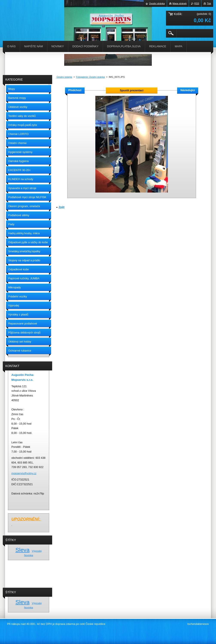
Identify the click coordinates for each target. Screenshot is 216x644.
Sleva (23, 550)
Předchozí (75, 90)
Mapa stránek (179, 3)
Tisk (209, 3)
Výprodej (37, 551)
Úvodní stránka (64, 77)
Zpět (62, 207)
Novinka (29, 555)
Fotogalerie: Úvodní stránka (91, 77)
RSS (197, 3)
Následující (188, 90)
